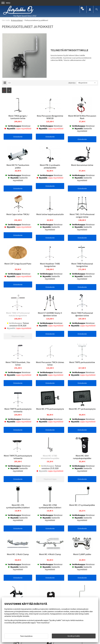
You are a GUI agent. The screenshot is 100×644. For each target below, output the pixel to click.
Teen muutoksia (26, 636)
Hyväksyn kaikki (74, 636)
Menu (6, 3)
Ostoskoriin (18, 137)
